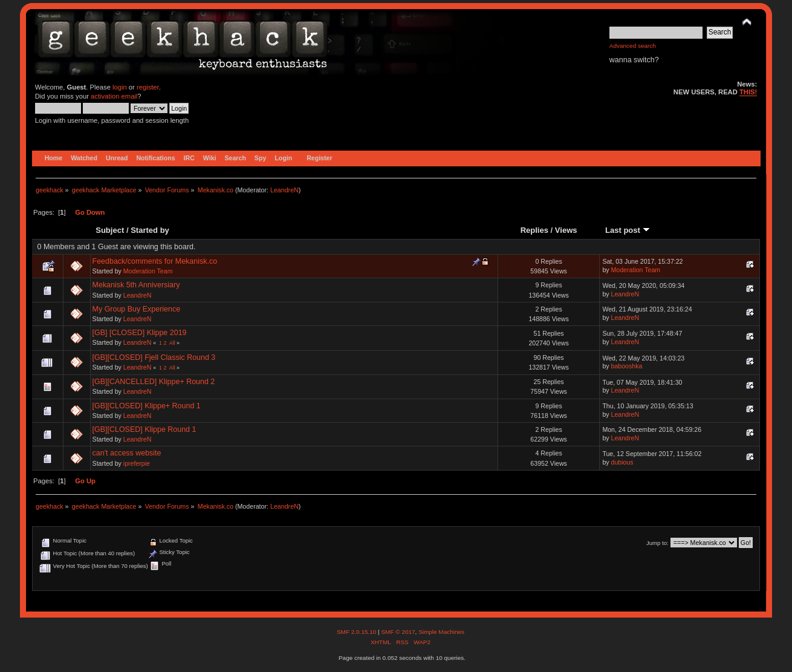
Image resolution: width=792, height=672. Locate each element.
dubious (622, 462)
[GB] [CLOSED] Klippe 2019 (140, 333)
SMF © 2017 (398, 632)
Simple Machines (441, 632)
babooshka (627, 366)
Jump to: (657, 543)
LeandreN (284, 190)
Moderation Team (148, 271)
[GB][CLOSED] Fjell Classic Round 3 (154, 357)
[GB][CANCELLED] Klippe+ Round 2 (154, 382)
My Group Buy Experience (137, 309)
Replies (534, 230)
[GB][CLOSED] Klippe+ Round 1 (147, 406)
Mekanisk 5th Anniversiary (136, 285)
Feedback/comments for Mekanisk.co (155, 261)
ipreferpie (137, 463)
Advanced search (633, 46)
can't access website (127, 453)
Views (566, 230)
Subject (110, 230)
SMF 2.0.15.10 (357, 632)
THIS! (748, 92)
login (120, 87)
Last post (628, 230)
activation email (114, 96)
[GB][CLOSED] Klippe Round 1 (144, 429)
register (148, 87)
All (172, 343)
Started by (150, 230)
